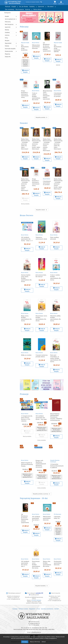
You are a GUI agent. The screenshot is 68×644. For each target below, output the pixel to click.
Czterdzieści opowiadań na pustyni (58, 95)
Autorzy (28, 9)
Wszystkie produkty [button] (42, 117)
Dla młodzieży (10, 9)
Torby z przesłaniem (55, 9)
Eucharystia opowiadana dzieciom (58, 557)
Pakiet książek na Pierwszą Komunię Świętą (27, 458)
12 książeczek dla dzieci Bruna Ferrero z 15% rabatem (27, 412)
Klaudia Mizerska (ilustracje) (55, 455)
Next (62, 17)
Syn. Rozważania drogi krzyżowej (25, 47)
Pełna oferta (37, 9)
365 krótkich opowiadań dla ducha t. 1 (36, 513)
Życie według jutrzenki (54, 238)
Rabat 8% (8, 57)
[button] (16, 16)
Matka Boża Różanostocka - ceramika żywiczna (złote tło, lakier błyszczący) (25, 144)
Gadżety (32, 7)
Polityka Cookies (23, 603)
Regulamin (32, 603)
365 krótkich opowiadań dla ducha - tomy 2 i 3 (27, 239)
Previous (22, 17)
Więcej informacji (35, 642)
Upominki (41, 7)
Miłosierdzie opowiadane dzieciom (36, 47)
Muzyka (7, 40)
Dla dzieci (51, 7)
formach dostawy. (37, 594)
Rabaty (7, 46)
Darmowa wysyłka (10, 49)
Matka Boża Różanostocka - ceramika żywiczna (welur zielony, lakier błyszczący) (47, 145)
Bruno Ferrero (36, 43)
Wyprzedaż (8, 43)
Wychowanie (20, 9)
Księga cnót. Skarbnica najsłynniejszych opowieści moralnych (41, 458)
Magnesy (8, 54)
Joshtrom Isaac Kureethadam (54, 6)
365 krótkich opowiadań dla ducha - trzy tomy (41, 412)
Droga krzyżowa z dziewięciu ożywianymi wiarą (25, 94)
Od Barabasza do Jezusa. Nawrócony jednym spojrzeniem (47, 47)
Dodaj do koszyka (25, 71)
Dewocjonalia (9, 51)
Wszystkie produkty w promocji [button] (42, 488)
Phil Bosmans (57, 508)
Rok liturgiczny (9, 24)
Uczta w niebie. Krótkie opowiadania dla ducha (36, 96)
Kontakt (57, 603)
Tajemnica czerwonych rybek (41, 238)
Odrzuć (44, 642)
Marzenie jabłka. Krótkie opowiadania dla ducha (56, 318)
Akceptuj (25, 642)
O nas (38, 603)
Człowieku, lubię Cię (57, 511)
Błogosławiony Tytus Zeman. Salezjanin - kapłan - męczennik (48, 95)
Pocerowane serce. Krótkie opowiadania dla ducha (42, 318)
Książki (14, 7)
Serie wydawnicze (10, 19)
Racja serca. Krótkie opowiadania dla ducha (26, 318)
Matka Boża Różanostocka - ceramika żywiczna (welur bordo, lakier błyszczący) (36, 144)
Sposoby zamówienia (47, 603)
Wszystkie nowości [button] (42, 210)
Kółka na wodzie (26, 355)
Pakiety (7, 30)
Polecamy (8, 22)
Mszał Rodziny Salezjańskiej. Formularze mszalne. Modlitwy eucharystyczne (56, 411)
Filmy (6, 38)
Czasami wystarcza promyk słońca (42, 356)
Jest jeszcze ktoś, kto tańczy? (41, 276)
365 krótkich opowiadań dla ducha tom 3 (25, 558)
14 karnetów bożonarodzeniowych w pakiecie (57, 460)
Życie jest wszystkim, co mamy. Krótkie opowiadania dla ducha (55, 358)
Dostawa (15, 603)
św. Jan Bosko (24, 7)
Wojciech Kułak (25, 43)
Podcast (8, 7)
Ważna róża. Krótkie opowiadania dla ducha (47, 558)
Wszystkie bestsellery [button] (42, 580)
